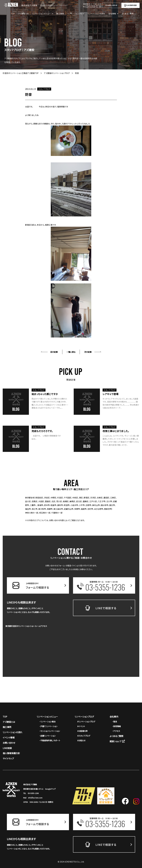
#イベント (81, 726)
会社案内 (114, 717)
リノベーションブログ (76, 14)
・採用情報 (117, 726)
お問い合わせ (9, 743)
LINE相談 (7, 748)
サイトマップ (8, 758)
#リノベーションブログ (86, 722)
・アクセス (116, 731)
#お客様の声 (82, 731)
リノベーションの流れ (96, 14)
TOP (13, 14)
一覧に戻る (71, 352)
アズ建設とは (23, 14)
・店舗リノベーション (48, 736)
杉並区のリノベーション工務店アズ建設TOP (21, 73)
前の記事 (54, 352)
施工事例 (60, 14)
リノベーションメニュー (47, 717)
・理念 (115, 722)
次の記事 (88, 352)
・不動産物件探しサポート (50, 740)
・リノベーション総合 (48, 722)
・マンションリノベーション (50, 731)
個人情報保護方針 (11, 753)
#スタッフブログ (84, 736)
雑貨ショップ (117, 741)
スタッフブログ (44, 89)
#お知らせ (81, 740)
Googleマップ (50, 789)
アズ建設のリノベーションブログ (57, 73)
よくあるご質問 (128, 14)
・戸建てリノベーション (48, 726)
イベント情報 (9, 737)
